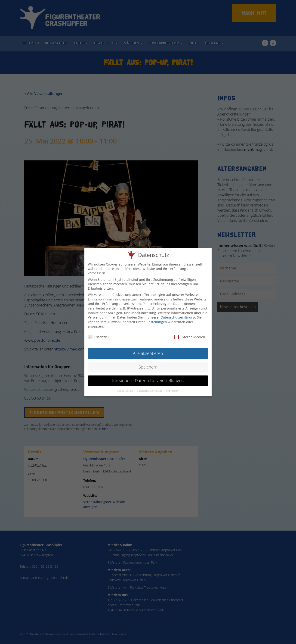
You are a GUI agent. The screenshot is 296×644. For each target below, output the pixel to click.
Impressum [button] (173, 389)
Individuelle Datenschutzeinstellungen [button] (148, 378)
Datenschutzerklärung (178, 315)
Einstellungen (156, 320)
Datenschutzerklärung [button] (150, 389)
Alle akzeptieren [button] (148, 351)
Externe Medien (190, 335)
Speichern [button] (148, 365)
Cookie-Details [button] (125, 389)
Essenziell (99, 335)
